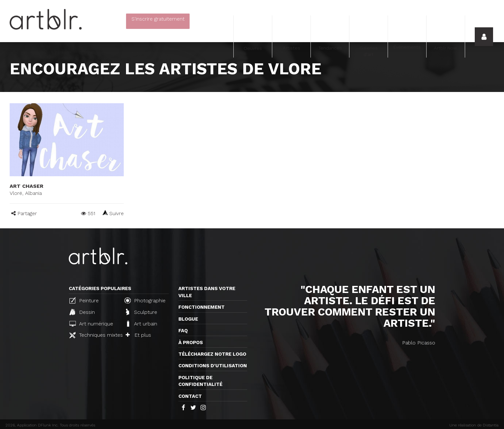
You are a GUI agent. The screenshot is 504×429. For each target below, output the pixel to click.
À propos (191, 342)
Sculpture (142, 312)
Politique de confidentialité (200, 381)
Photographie (145, 300)
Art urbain (141, 324)
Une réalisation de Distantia (474, 425)
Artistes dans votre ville (207, 292)
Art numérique (91, 324)
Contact (190, 396)
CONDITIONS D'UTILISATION (213, 366)
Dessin (82, 312)
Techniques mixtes (94, 335)
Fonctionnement (202, 307)
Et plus (138, 335)
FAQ (183, 331)
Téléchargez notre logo (212, 354)
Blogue (188, 319)
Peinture (84, 300)
